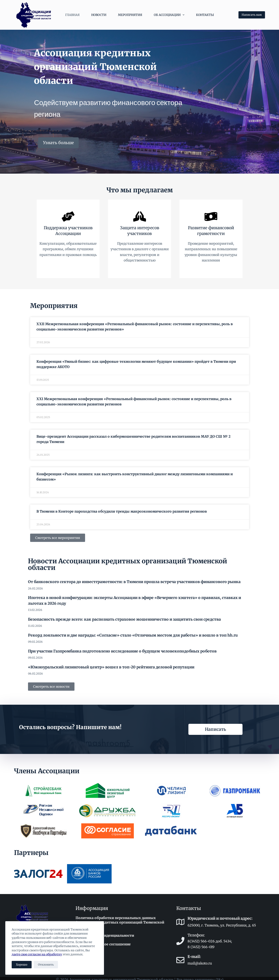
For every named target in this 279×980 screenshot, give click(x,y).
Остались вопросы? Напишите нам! (70, 725)
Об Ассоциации (170, 15)
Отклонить (46, 965)
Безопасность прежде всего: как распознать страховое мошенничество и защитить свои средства (124, 617)
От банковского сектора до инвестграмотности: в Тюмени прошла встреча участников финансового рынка (134, 580)
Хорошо (22, 965)
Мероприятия (130, 15)
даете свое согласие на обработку (37, 954)
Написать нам (252, 15)
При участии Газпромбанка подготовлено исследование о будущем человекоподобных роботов (122, 649)
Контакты (205, 15)
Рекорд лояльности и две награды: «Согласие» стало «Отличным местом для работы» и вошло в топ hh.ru (133, 633)
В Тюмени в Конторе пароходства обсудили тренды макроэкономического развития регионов (122, 509)
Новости (99, 15)
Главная (72, 15)
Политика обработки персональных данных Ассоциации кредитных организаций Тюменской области (120, 920)
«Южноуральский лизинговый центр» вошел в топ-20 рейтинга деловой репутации (111, 665)
